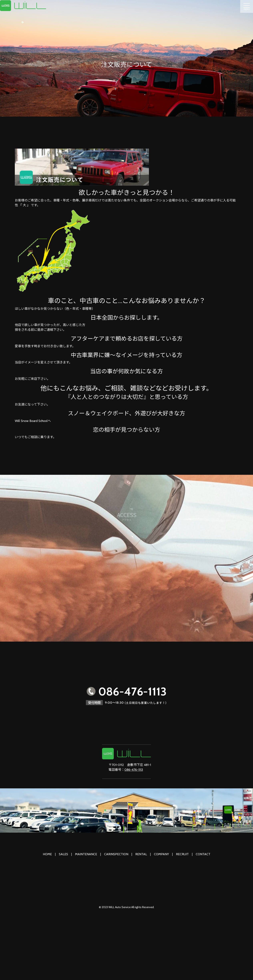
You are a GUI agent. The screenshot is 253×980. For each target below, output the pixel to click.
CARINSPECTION (116, 854)
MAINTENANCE (86, 854)
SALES (63, 854)
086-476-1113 (134, 770)
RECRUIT (182, 854)
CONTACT (203, 854)
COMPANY (161, 854)
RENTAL (141, 854)
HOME (47, 854)
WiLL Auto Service (120, 907)
